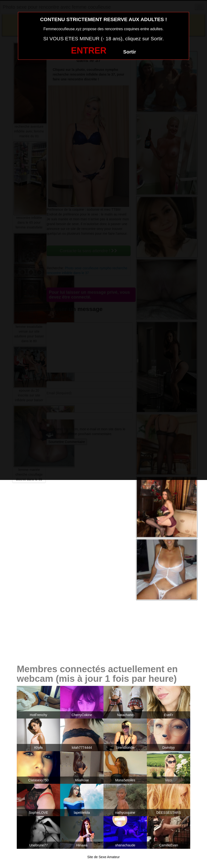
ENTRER (89, 51)
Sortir (129, 52)
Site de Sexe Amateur (103, 857)
